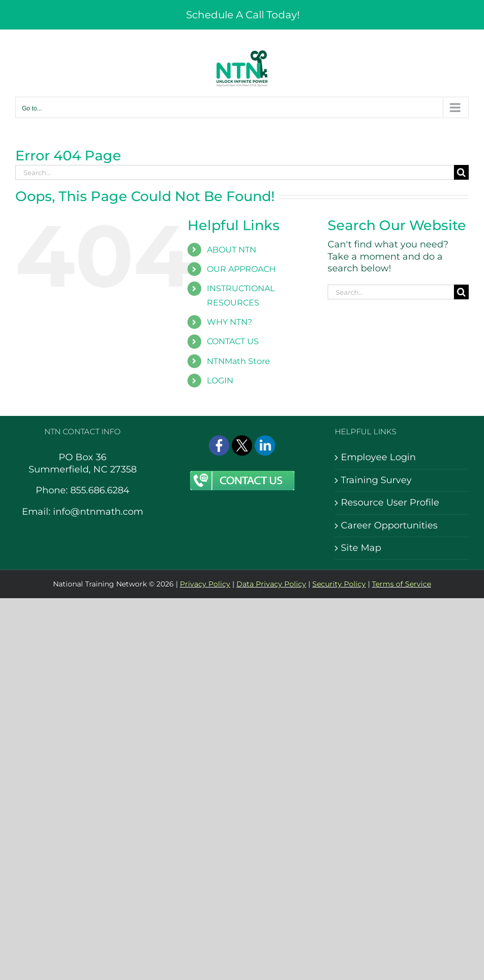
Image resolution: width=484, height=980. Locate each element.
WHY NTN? (230, 322)
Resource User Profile (390, 502)
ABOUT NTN (232, 250)
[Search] (461, 172)
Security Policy (339, 584)
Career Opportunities (389, 525)
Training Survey (376, 480)
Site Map (361, 548)
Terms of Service (401, 584)
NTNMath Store (238, 361)
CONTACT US (233, 341)
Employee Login (378, 457)
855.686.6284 (100, 490)
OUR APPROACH (241, 269)
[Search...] (235, 172)
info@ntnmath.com (98, 512)
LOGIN (220, 381)
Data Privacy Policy (271, 584)
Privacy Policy (205, 584)
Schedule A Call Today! (243, 15)
